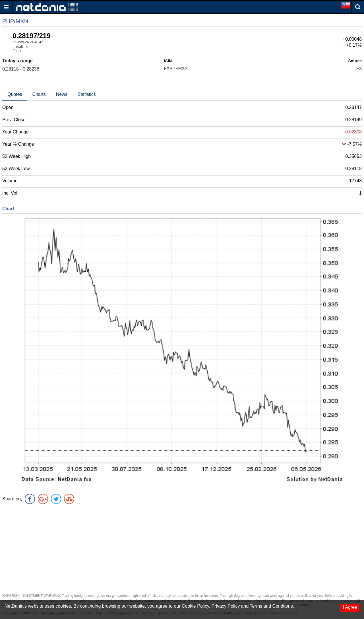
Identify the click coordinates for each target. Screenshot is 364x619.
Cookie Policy (195, 606)
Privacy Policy (226, 606)
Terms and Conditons (271, 606)
